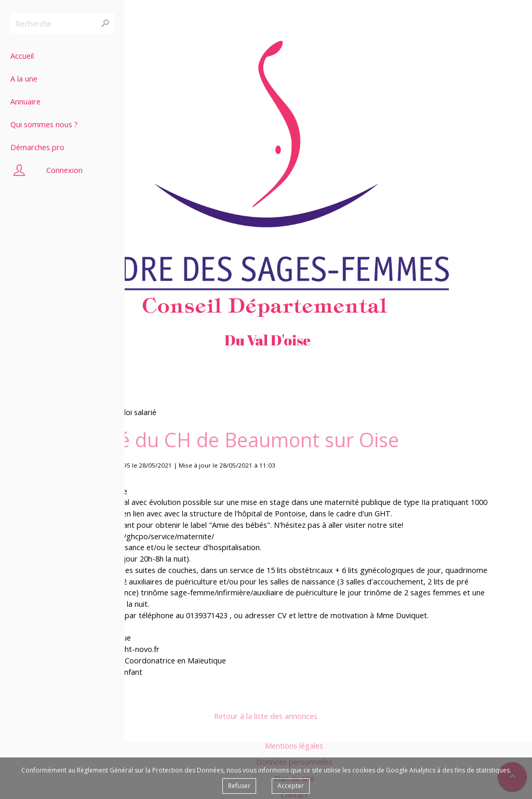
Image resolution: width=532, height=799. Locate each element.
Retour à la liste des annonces (266, 716)
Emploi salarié (132, 412)
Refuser (239, 786)
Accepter (291, 786)
